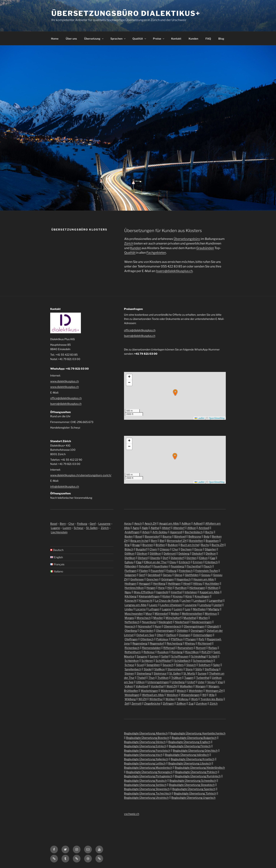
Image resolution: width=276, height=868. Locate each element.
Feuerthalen (161, 566)
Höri (170, 588)
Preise (159, 39)
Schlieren (147, 661)
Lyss (188, 609)
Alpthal (155, 528)
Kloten (166, 596)
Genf (93, 524)
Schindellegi (198, 656)
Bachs (209, 532)
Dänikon (142, 553)
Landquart (200, 600)
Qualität (140, 39)
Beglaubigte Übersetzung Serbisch (145, 785)
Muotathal (190, 618)
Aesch (138, 523)
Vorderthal (157, 686)
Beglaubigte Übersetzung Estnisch (145, 746)
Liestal (218, 605)
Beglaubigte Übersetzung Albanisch (146, 733)
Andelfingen (132, 532)
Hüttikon (213, 588)
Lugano (55, 528)
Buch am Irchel (190, 545)
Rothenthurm (133, 652)
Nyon (158, 626)
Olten (160, 635)
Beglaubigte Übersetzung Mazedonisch (148, 767)
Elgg (139, 562)
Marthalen (199, 609)
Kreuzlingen (202, 596)
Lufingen (154, 609)
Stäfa (199, 669)
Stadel (148, 669)
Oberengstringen (194, 626)
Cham (153, 549)
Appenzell (176, 532)
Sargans (142, 656)
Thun (152, 678)
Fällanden (130, 566)
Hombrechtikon (134, 588)
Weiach (181, 691)
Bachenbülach (194, 532)
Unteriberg (178, 682)
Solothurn (205, 665)
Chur (71, 524)
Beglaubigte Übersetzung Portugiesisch (148, 776)
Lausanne (104, 524)
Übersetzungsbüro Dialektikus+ (126, 13)
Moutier (158, 618)
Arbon (146, 532)
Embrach (184, 562)
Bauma (167, 536)
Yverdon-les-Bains (212, 699)
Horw (161, 588)
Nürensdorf (145, 626)
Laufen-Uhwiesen (171, 605)
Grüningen (168, 579)
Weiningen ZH (214, 691)
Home (55, 39)
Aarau (128, 523)
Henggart (145, 583)
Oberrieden (146, 630)
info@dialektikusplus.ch (65, 486)
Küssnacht (146, 600)
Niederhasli (182, 622)
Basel (54, 524)
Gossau (206, 575)
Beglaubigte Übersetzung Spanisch (194, 789)
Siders (180, 665)
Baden (129, 536)
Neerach (130, 626)
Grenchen (152, 579)
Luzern (67, 528)
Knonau (178, 596)
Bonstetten (196, 541)
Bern (63, 524)
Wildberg (130, 699)
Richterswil (205, 643)
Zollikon (181, 703)
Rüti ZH (206, 652)
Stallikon (160, 669)
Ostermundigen (203, 635)
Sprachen (118, 39)
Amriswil (204, 528)
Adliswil (198, 523)
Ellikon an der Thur (155, 562)
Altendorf (179, 528)
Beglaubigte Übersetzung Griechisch (195, 750)
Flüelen (144, 571)
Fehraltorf (145, 566)
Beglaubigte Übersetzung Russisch (145, 780)
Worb (194, 699)
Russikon (163, 652)
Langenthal (216, 600)
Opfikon (171, 635)
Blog (221, 39)
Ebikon (203, 558)
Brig (127, 545)
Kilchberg (130, 596)
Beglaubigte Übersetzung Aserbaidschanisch (198, 733)
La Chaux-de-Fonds (167, 600)
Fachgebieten (156, 253)
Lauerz (153, 605)
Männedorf (161, 613)
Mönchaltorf (173, 618)
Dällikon (129, 553)
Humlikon (181, 588)
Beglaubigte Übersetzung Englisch (189, 742)
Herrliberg (159, 583)
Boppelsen (212, 541)
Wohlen (170, 699)
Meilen (175, 613)
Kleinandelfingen (149, 596)
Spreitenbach (133, 669)
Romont (201, 648)
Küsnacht (131, 600)
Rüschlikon (192, 652)
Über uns (71, 39)
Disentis (155, 558)
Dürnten (191, 558)
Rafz (201, 639)
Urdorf (191, 682)
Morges (129, 618)
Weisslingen (132, 695)
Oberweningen (165, 630)
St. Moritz (189, 673)
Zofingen (168, 703)
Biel (162, 541)
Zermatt (136, 703)
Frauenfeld (157, 571)
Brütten (160, 545)
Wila (212, 695)
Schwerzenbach (203, 661)
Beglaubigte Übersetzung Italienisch (146, 759)
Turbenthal (203, 678)
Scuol (140, 665)
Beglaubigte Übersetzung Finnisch (190, 746)
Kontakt (176, 39)
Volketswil (142, 686)
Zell (127, 703)
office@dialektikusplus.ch (66, 398)
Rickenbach (132, 648)
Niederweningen (202, 622)
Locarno (141, 609)
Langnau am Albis (136, 605)
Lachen (186, 600)
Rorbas (213, 648)
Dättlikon (155, 553)
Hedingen (130, 583)
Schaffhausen (180, 656)
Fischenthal (194, 566)
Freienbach (186, 571)
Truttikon (163, 678)
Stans (189, 669)
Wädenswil (167, 691)
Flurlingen (131, 571)
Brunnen (148, 545)
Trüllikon (176, 678)
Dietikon (211, 553)
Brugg (136, 545)
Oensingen (197, 630)
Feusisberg (177, 566)
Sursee (202, 673)
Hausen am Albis (204, 579)
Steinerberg (144, 673)
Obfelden (182, 630)
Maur (149, 613)
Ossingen (185, 635)
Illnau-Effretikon (144, 592)
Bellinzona (195, 536)
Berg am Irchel (139, 541)
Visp (220, 682)
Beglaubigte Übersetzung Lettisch (145, 763)
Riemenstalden (151, 648)
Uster (201, 682)
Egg (213, 558)
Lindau (129, 609)
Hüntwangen (197, 588)
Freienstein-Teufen (207, 571)
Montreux (211, 613)
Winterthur (156, 699)
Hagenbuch (184, 579)
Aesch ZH (150, 523)
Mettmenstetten (192, 613)
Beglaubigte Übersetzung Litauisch (190, 763)
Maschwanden (134, 613)
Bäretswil (180, 536)
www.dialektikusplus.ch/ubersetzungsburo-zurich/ (81, 475)
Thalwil (141, 678)
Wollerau (183, 699)
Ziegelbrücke (152, 703)
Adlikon (186, 523)
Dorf (165, 558)
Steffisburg (212, 669)
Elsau (173, 562)
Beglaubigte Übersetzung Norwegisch (149, 772)
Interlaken (191, 592)
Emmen (198, 562)
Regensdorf (157, 643)
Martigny (214, 609)
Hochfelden (212, 583)
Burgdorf (141, 549)
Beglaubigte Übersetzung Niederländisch (200, 767)
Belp (207, 536)
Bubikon (173, 545)
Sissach (191, 665)
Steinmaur (160, 673)
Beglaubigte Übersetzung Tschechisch (148, 793)
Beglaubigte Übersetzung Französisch (147, 750)
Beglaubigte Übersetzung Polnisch (196, 772)
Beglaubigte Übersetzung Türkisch (195, 793)
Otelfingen (131, 639)
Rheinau (190, 643)
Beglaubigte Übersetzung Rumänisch (198, 776)
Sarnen (154, 656)
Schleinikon (132, 661)
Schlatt (213, 656)
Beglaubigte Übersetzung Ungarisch (193, 798)
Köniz (189, 596)
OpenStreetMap (217, 418)
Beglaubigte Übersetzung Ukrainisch (146, 798)
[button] (175, 393)
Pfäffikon (177, 639)
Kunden (193, 39)
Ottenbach (147, 639)
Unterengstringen (158, 682)
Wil (204, 695)
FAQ (208, 39)
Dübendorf (177, 558)
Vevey (211, 682)
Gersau (167, 575)
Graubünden (205, 248)
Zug (191, 703)
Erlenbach (212, 562)
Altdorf (166, 528)
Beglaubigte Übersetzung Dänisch (145, 742)
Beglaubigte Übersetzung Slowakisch (192, 785)
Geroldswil (154, 575)
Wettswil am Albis (153, 695)
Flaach (208, 566)
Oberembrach (172, 626)
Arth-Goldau (160, 532)
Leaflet (199, 418)
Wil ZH (143, 699)
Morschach (144, 618)
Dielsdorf (198, 553)
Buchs (205, 545)
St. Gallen (92, 528)
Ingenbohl (162, 592)
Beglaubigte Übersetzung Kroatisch (193, 759)
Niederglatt (165, 622)
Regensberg (140, 643)
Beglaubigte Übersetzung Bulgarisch (194, 738)
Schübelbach (182, 661)
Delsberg (184, 553)
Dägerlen (210, 549)
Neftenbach (132, 622)
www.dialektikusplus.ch (64, 381)
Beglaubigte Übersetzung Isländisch (187, 755)
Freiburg (82, 524)
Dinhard (143, 558)
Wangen (200, 686)
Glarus (178, 575)
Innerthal (176, 592)
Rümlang (177, 652)
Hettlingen (174, 583)
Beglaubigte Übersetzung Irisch (143, 755)
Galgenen (130, 575)
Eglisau (129, 562)
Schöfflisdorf (164, 661)
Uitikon (140, 682)
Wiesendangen (190, 695)
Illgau (128, 592)
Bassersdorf (152, 536)
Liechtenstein (59, 532)
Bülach (129, 549)
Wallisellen (186, 686)
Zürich (129, 243)
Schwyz (79, 528)
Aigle (145, 528)
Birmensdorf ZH (177, 541)
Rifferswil (169, 648)
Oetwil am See (145, 635)
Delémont (170, 553)
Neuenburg (149, 622)
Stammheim (175, 669)
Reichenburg (175, 643)
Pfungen (191, 639)
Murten (203, 618)
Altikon (192, 528)
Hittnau (198, 583)
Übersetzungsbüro (187, 239)
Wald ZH (172, 686)
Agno (136, 528)
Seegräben (153, 665)
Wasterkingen (149, 691)
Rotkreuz (149, 652)
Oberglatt (213, 626)
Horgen (151, 588)
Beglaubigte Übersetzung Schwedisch (193, 780)
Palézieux (162, 639)
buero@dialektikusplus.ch (174, 271)
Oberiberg (131, 630)
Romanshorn (185, 648)
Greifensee (137, 579)
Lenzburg (205, 605)
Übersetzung (94, 39)
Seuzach (168, 665)
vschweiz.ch (132, 814)
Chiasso (165, 549)
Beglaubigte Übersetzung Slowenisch (147, 789)
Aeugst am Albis (169, 523)
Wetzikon (172, 695)
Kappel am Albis (210, 592)
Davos (198, 549)
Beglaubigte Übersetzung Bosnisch (148, 738)
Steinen (129, 673)
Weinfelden (196, 691)
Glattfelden (192, 575)
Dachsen (186, 549)
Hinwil (187, 583)
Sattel (165, 656)
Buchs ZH (218, 545)
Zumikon (202, 703)
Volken (129, 686)
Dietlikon (130, 558)
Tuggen (189, 678)
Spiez (216, 665)
